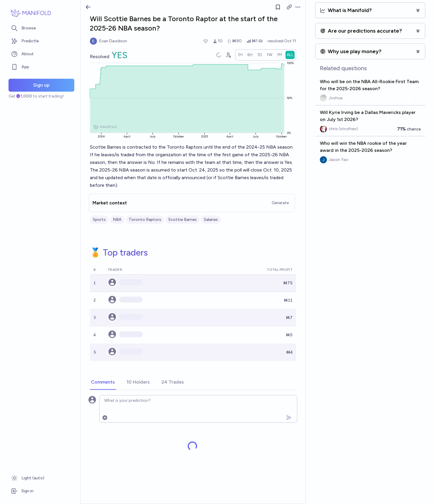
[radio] (240, 55)
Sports (99, 220)
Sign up (41, 85)
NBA (117, 220)
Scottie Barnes (183, 220)
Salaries (211, 220)
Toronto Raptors (145, 220)
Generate (280, 203)
